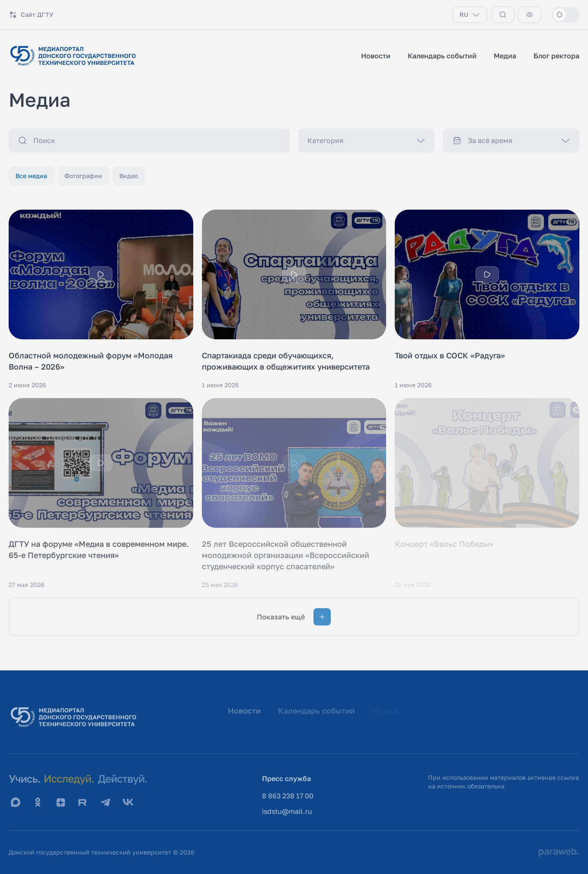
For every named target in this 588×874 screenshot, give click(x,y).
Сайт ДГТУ (31, 15)
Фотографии (83, 176)
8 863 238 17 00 (288, 796)
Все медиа (31, 176)
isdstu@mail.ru (287, 811)
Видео (129, 176)
